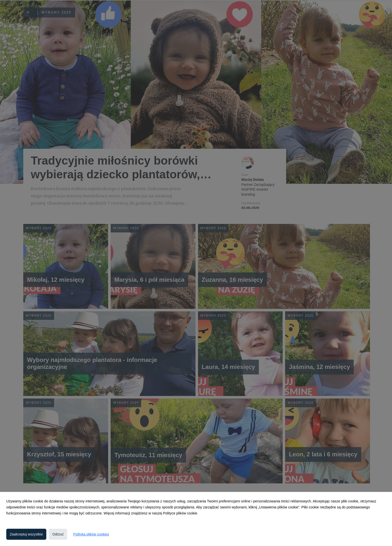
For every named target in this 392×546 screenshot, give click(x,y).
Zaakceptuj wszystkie (26, 534)
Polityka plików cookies (91, 534)
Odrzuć (58, 534)
